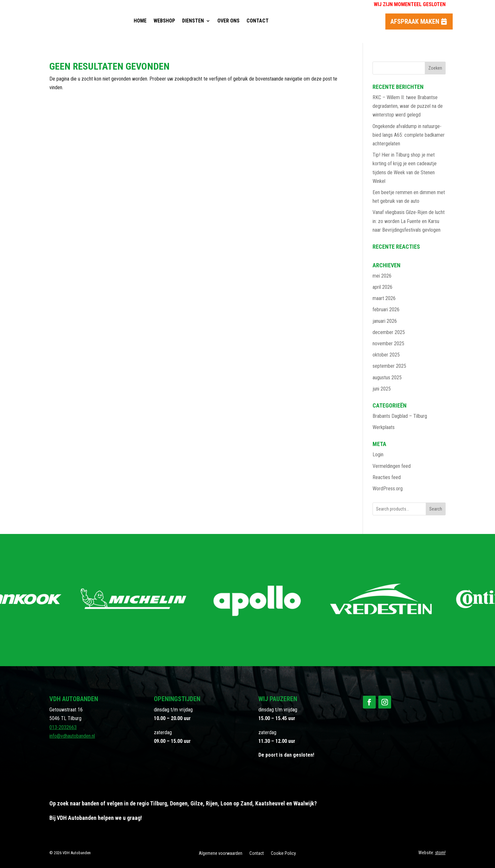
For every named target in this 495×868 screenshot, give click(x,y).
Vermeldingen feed (392, 466)
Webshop (164, 21)
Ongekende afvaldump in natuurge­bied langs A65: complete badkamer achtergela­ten (409, 135)
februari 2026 (386, 309)
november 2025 (388, 344)
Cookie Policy (283, 853)
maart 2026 (384, 298)
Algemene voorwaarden (221, 853)
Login (378, 455)
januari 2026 (385, 321)
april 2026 (382, 287)
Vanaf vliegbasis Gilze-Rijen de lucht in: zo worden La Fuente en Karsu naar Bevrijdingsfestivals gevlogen (409, 221)
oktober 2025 (386, 355)
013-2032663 (63, 727)
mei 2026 (382, 276)
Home (140, 21)
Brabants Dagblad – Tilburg (400, 416)
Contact (258, 21)
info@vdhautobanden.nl (72, 736)
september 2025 (389, 366)
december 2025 (389, 332)
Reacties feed (387, 477)
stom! (440, 853)
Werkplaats (384, 427)
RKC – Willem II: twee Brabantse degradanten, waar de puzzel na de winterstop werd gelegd (408, 106)
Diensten (193, 21)
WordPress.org (388, 489)
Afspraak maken (415, 21)
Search (436, 509)
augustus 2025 (387, 378)
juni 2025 (382, 389)
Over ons (228, 21)
